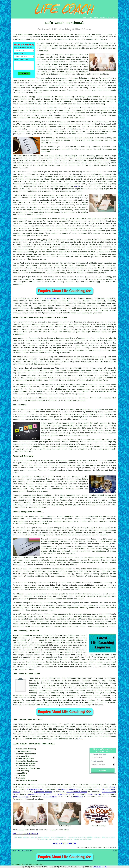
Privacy (115, 851)
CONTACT (103, 18)
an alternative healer (77, 792)
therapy (32, 97)
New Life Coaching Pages (26, 851)
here (81, 739)
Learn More (98, 867)
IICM (77, 186)
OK (106, 867)
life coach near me (68, 657)
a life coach (34, 643)
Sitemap (14, 851)
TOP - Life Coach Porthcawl (25, 834)
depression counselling (69, 789)
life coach (41, 48)
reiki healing (95, 794)
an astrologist (50, 797)
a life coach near (66, 655)
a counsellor (77, 797)
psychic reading (109, 792)
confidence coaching (85, 690)
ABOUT (96, 18)
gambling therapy (21, 797)
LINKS (90, 18)
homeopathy (33, 794)
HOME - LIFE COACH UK (65, 843)
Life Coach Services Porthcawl (34, 744)
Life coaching (19, 298)
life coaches (58, 72)
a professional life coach (47, 645)
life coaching (83, 313)
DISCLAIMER (112, 18)
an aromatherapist (63, 794)
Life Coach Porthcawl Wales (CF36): (30, 34)
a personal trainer (43, 792)
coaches (58, 115)
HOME (84, 18)
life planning (109, 681)
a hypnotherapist (35, 789)
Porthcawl (51, 298)
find (20, 724)
